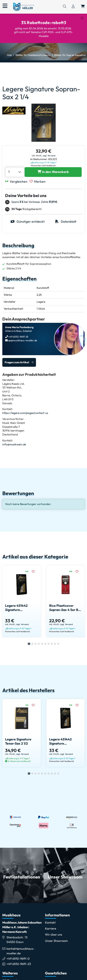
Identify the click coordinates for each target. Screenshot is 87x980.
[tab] (29, 644)
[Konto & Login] (73, 7)
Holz (9, 55)
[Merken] (39, 182)
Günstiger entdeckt (28, 222)
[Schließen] (82, 18)
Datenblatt (66, 222)
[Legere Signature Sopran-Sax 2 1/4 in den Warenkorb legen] (53, 172)
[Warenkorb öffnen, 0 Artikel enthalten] (83, 7)
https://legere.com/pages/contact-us (25, 413)
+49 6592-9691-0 (18, 958)
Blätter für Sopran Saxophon (70, 55)
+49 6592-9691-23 (19, 964)
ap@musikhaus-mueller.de (22, 340)
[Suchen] (64, 7)
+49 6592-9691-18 (18, 337)
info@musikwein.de (14, 444)
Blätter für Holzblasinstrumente (33, 55)
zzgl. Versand (49, 156)
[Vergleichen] (17, 182)
